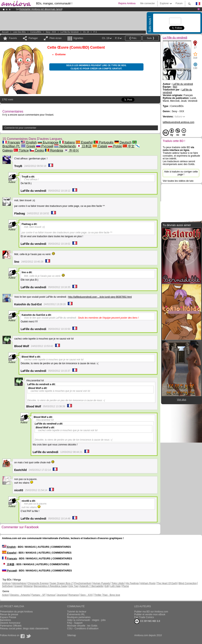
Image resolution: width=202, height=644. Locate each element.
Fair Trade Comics (144, 617)
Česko (37, 150)
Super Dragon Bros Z (61, 583)
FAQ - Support (75, 623)
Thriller (98, 595)
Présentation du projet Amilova (16, 612)
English (29, 142)
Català (100, 146)
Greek (28, 146)
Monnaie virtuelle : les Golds (82, 626)
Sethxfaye (7, 586)
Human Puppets (101, 583)
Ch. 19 (86, 32)
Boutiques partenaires (79, 617)
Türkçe (21, 150)
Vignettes (78, 38)
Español (84, 142)
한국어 (71, 150)
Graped (18, 586)
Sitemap (72, 635)
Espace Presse (8, 617)
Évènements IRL (76, 614)
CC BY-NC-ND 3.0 (147, 621)
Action (5, 595)
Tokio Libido (118, 583)
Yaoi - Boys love (111, 595)
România (54, 150)
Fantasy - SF (38, 595)
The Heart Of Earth (167, 583)
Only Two (73, 586)
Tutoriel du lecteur (77, 612)
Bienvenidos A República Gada (50, 586)
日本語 (84, 146)
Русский (45, 146)
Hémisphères (19, 583)
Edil (107, 586)
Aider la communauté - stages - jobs (86, 620)
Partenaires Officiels (11, 626)
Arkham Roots (148, 583)
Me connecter (148, 3)
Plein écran (56, 38)
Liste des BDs (19, 32)
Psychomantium (83, 583)
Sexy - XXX (51, 32)
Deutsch (123, 142)
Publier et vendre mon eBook (150, 614)
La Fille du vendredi (70, 32)
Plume (125, 586)
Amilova (6, 583)
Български (48, 142)
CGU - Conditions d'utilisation (83, 629)
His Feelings (132, 583)
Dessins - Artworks (20, 595)
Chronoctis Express (38, 583)
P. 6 (95, 32)
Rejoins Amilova (127, 3)
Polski (115, 146)
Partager (33, 38)
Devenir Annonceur (10, 623)
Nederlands (65, 146)
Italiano (67, 142)
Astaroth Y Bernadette (91, 586)
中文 (128, 146)
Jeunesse (62, 595)
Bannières (5, 620)
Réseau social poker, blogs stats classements (24, 629)
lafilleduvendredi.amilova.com (178, 122)
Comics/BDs (36, 32)
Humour (51, 595)
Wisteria (28, 586)
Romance (74, 595)
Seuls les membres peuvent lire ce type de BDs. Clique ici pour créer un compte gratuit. (96, 67)
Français (11, 142)
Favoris (13, 38)
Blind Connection (188, 583)
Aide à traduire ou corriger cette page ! (181, 173)
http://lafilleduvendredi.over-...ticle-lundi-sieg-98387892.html (100, 297)
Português (104, 142)
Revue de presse (9, 614)
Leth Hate (115, 586)
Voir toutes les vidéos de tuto (178, 181)
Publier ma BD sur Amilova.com (151, 612)
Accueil (5, 32)
